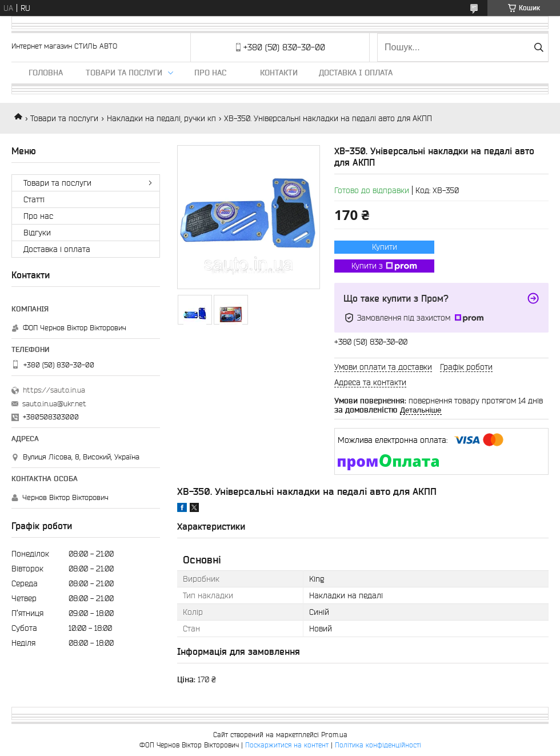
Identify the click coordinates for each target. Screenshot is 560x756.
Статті (34, 199)
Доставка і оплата (356, 73)
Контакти (279, 73)
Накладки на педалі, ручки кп (161, 118)
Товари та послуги (124, 73)
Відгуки (37, 233)
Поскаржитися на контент (287, 745)
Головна (46, 73)
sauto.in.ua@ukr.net (54, 404)
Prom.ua (334, 735)
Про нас (210, 73)
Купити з (384, 266)
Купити (385, 247)
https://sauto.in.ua (54, 390)
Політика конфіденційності (378, 745)
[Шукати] (539, 47)
